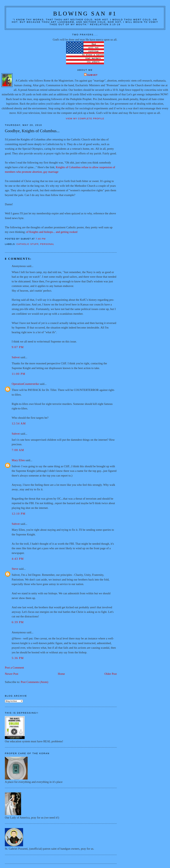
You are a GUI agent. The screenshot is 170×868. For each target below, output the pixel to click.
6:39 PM (18, 622)
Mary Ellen (18, 460)
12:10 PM (19, 514)
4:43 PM (18, 559)
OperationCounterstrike (25, 384)
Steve (15, 569)
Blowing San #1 (85, 14)
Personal (47, 244)
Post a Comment (14, 668)
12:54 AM (19, 423)
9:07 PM (18, 347)
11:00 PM (19, 374)
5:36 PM (18, 658)
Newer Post (12, 674)
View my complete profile (85, 119)
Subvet (92, 75)
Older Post (111, 674)
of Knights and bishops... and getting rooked (52, 232)
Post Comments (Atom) (35, 682)
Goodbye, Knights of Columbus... (32, 131)
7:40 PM (41, 239)
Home (61, 674)
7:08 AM (18, 450)
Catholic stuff (27, 244)
